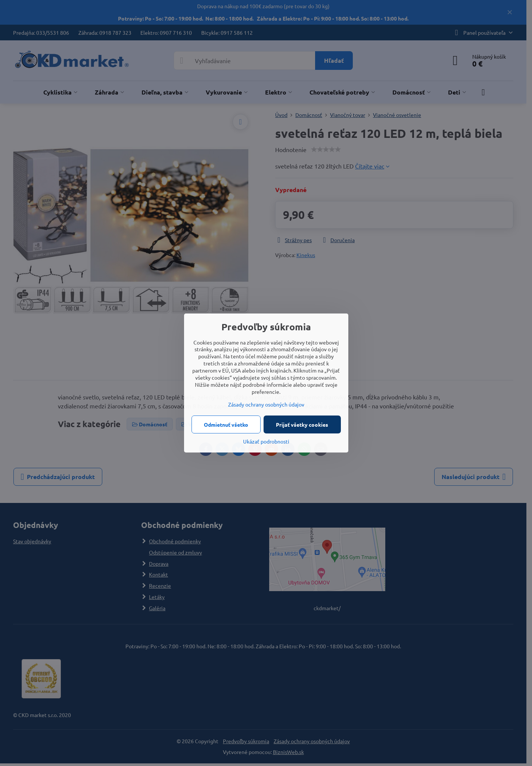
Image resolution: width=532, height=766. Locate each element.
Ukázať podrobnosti (266, 441)
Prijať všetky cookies (302, 424)
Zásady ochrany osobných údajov (266, 404)
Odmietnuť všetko (226, 424)
